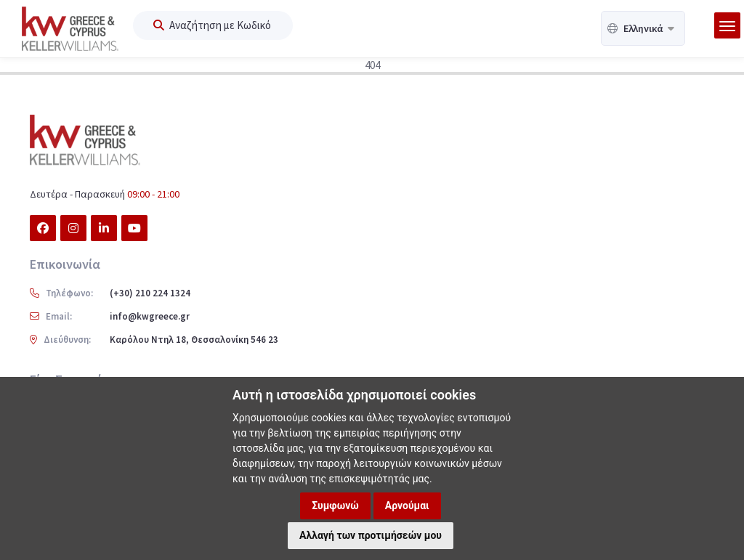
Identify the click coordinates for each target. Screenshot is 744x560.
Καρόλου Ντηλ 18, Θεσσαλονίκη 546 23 (194, 340)
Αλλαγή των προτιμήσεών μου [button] (371, 535)
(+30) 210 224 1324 (150, 293)
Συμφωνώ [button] (335, 506)
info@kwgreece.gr (150, 316)
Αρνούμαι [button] (407, 506)
